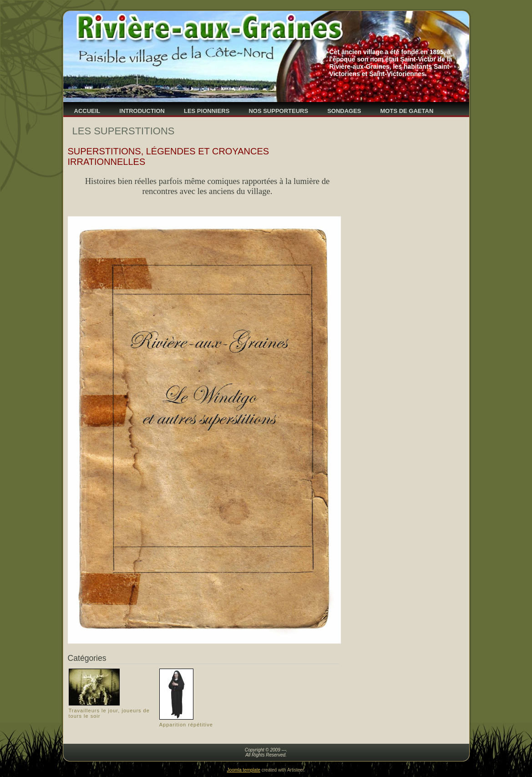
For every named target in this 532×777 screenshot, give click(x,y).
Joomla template (244, 770)
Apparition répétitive (186, 725)
